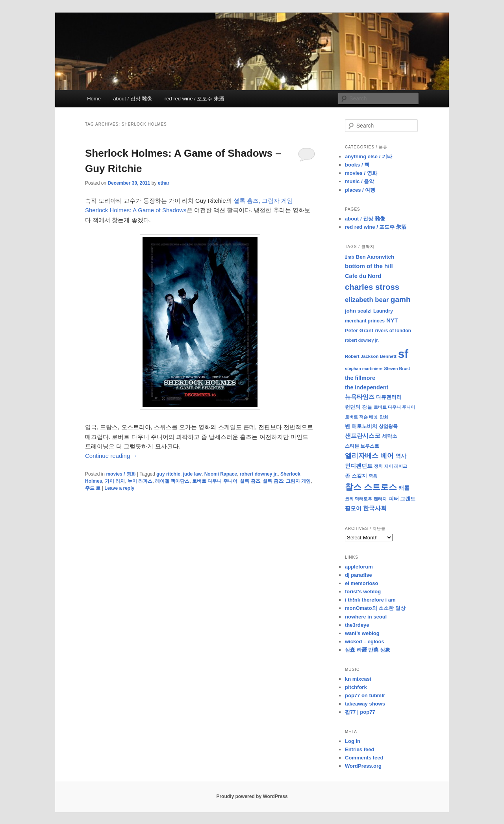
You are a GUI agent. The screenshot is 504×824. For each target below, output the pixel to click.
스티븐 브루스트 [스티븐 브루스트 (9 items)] (362, 446)
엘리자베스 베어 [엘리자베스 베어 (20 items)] (369, 456)
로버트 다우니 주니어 (215, 481)
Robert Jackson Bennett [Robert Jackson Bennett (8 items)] (371, 356)
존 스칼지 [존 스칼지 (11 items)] (356, 476)
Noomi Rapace (221, 474)
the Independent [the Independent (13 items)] (367, 387)
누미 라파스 (140, 481)
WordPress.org (363, 766)
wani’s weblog (362, 633)
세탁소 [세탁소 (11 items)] (390, 436)
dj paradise (359, 575)
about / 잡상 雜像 (132, 99)
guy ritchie (168, 474)
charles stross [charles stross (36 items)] (372, 287)
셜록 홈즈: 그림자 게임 (287, 481)
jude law (192, 474)
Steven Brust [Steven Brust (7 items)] (397, 368)
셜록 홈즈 (250, 481)
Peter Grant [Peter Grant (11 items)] (359, 331)
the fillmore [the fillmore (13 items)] (360, 378)
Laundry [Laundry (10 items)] (383, 311)
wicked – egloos (365, 642)
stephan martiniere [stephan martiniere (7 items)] (364, 368)
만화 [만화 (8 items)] (384, 417)
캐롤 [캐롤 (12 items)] (404, 488)
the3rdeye (357, 625)
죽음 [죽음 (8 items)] (373, 476)
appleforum (359, 567)
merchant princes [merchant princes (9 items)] (365, 321)
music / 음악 (359, 181)
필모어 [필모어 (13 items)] (353, 508)
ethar (164, 183)
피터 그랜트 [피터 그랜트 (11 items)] (402, 499)
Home (94, 99)
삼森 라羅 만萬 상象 (368, 650)
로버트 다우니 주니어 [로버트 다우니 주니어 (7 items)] (394, 407)
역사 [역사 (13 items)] (401, 456)
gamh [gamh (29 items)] (401, 299)
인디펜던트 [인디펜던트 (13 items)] (359, 466)
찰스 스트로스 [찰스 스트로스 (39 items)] (371, 487)
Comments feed (364, 758)
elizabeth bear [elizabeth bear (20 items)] (367, 300)
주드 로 (93, 488)
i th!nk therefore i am (370, 600)
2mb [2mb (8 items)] (349, 257)
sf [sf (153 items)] (403, 354)
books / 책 (357, 165)
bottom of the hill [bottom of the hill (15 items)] (369, 266)
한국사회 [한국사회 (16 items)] (375, 508)
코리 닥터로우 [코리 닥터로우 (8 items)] (359, 499)
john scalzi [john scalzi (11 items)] (358, 311)
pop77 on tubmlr (365, 695)
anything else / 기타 (369, 156)
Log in (353, 741)
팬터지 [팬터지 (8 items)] (380, 499)
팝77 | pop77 (360, 712)
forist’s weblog (363, 592)
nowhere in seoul (366, 617)
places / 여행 (360, 190)
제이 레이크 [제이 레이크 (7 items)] (396, 466)
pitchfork (356, 687)
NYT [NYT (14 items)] (392, 320)
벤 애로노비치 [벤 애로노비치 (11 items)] (361, 426)
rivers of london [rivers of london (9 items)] (393, 331)
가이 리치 (115, 481)
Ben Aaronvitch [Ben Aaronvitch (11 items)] (375, 257)
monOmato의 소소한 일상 (375, 608)
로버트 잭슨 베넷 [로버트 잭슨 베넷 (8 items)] (361, 417)
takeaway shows (365, 704)
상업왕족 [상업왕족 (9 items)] (388, 426)
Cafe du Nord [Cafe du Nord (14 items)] (363, 276)
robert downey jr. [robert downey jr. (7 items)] (362, 340)
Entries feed (359, 749)
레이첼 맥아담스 (172, 481)
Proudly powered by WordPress (252, 796)
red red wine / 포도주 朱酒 (194, 99)
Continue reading (111, 456)
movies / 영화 (121, 474)
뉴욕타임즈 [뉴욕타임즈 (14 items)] (360, 397)
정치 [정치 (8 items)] (378, 466)
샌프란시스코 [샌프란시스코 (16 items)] (363, 436)
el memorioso (362, 583)
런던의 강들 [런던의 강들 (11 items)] (359, 407)
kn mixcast (358, 679)
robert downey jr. (259, 474)
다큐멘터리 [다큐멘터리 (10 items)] (389, 397)
